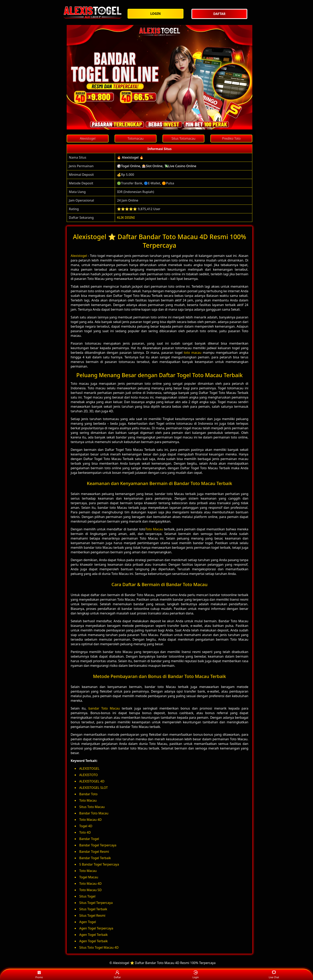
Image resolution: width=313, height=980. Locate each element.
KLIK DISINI (126, 218)
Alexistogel (79, 256)
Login (196, 975)
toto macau (193, 353)
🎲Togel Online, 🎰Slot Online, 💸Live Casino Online (157, 166)
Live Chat (274, 975)
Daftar (117, 975)
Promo (39, 975)
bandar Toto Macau (104, 708)
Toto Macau (154, 529)
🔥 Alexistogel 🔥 (130, 157)
